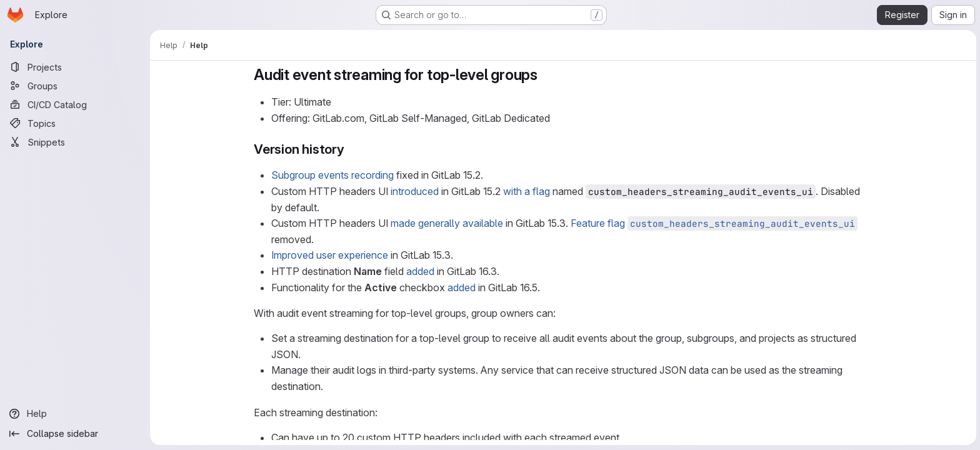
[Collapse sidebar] (75, 434)
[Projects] (75, 67)
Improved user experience (329, 255)
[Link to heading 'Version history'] (351, 149)
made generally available (446, 223)
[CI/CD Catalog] (75, 104)
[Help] (75, 414)
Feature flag (713, 223)
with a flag (526, 191)
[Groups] (75, 86)
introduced (414, 191)
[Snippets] (75, 142)
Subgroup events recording (332, 175)
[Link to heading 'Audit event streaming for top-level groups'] (545, 75)
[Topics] (75, 123)
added (420, 271)
